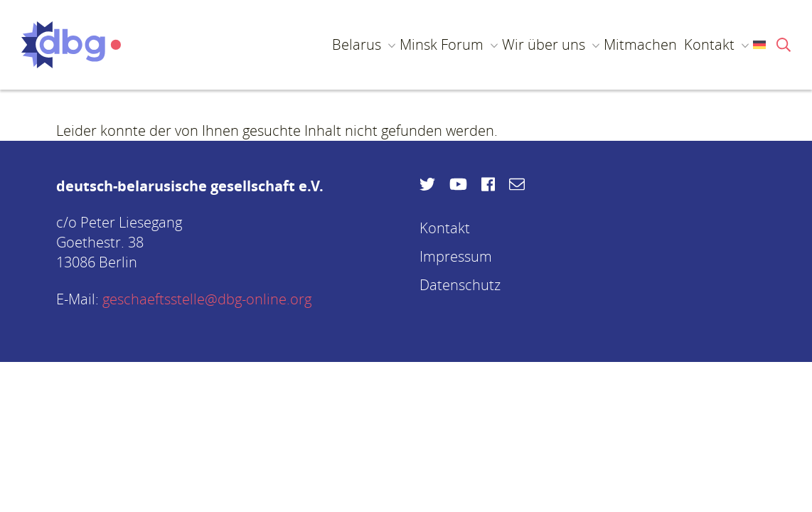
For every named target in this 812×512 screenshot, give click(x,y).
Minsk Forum (442, 44)
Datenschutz (460, 285)
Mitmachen (640, 44)
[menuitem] (754, 45)
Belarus (357, 44)
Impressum (456, 256)
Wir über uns (544, 44)
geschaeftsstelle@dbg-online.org (207, 299)
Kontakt (709, 44)
